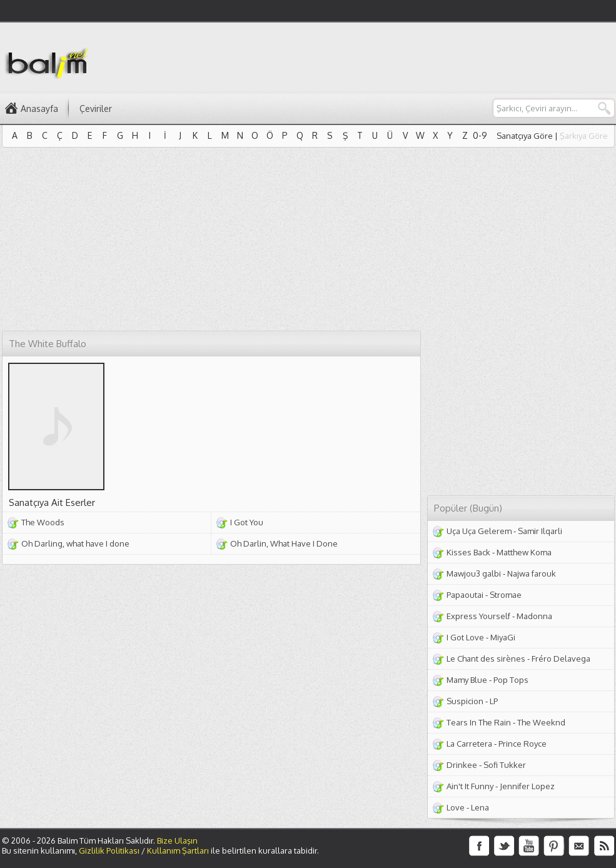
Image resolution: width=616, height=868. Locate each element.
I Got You (247, 522)
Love (456, 807)
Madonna (534, 616)
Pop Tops (511, 680)
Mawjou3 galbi (474, 573)
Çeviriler (96, 108)
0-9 (480, 135)
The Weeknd (541, 722)
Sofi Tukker (505, 765)
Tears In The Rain (479, 722)
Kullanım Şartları (178, 850)
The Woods (43, 522)
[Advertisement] (162, 241)
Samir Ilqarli (540, 531)
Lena (480, 807)
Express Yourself (478, 616)
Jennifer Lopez (527, 786)
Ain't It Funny (470, 786)
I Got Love (465, 637)
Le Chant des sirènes (486, 659)
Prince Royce (523, 744)
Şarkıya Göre (584, 136)
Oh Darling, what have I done (75, 543)
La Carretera (469, 744)
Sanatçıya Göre (525, 136)
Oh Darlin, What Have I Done (284, 543)
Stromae (506, 595)
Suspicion (465, 701)
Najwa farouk (532, 573)
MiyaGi (503, 637)
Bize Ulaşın (177, 840)
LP (494, 701)
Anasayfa (39, 108)
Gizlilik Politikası (109, 850)
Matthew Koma (524, 552)
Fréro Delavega (561, 659)
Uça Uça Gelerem (479, 531)
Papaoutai (465, 595)
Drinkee (462, 765)
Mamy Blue (467, 680)
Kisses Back (468, 552)
